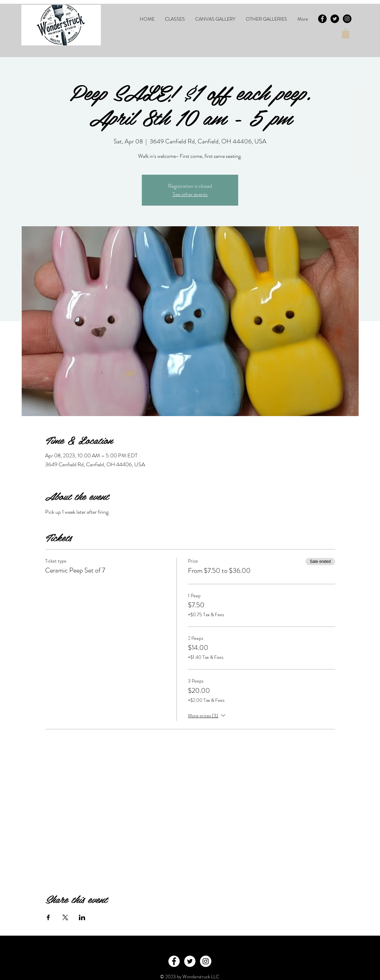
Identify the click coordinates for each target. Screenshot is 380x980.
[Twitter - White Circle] (190, 961)
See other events (190, 194)
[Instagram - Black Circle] (347, 19)
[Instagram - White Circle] (206, 961)
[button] (175, 19)
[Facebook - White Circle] (174, 961)
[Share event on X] (65, 917)
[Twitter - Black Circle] (335, 19)
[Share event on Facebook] (48, 917)
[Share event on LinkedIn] (82, 917)
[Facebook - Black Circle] (322, 19)
